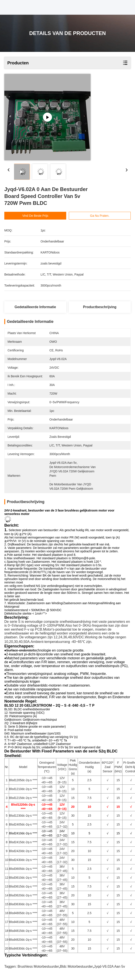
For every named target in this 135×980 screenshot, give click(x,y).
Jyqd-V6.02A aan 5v (109, 966)
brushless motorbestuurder (38, 966)
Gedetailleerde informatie (35, 307)
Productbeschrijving (100, 307)
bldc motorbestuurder (76, 966)
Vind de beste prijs (35, 216)
